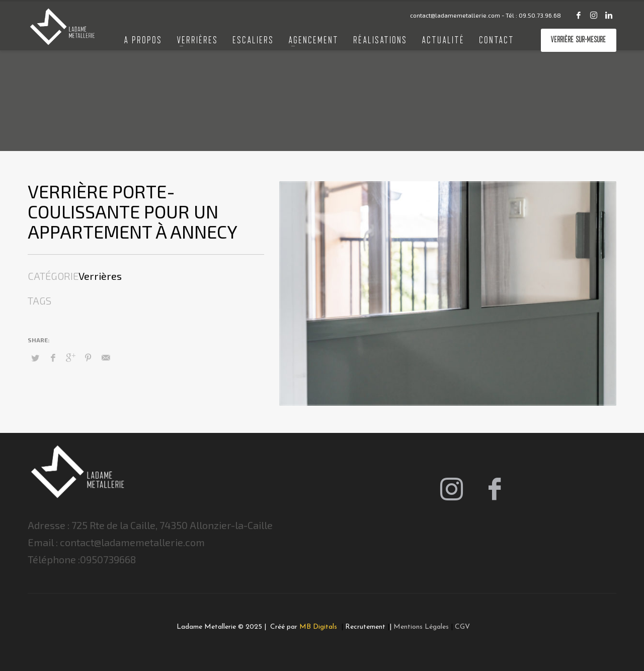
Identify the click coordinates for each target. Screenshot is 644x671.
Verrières (100, 276)
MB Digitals (319, 627)
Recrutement (365, 627)
